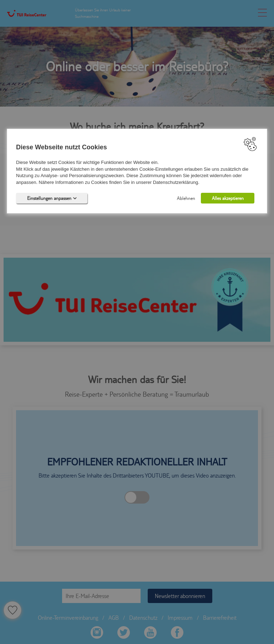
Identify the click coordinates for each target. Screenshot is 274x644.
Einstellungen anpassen (52, 199)
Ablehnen (186, 199)
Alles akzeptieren (228, 199)
